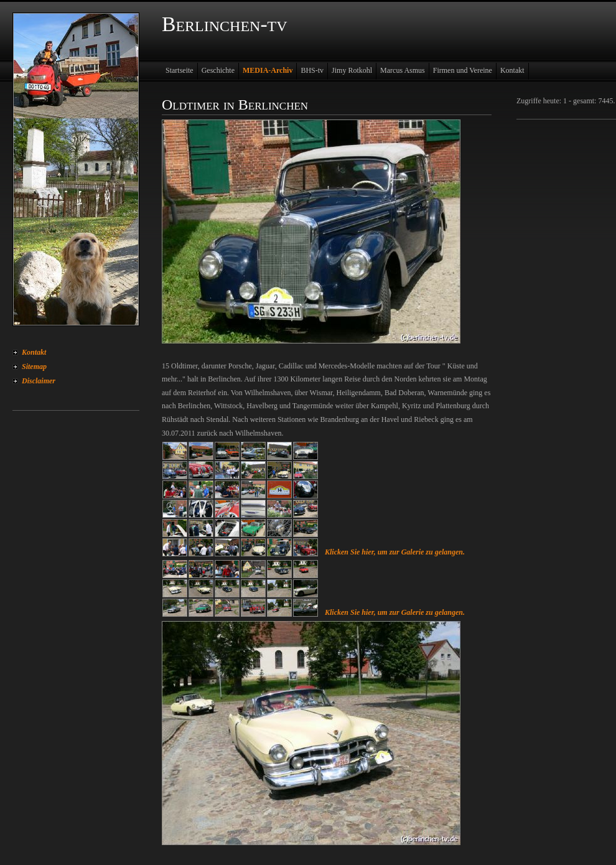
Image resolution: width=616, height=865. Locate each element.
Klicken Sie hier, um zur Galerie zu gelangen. (395, 552)
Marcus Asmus (403, 70)
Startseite (180, 70)
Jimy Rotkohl (352, 70)
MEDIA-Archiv (268, 70)
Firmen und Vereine (463, 70)
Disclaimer (39, 381)
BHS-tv (312, 70)
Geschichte (218, 70)
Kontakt (34, 352)
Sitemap (34, 367)
